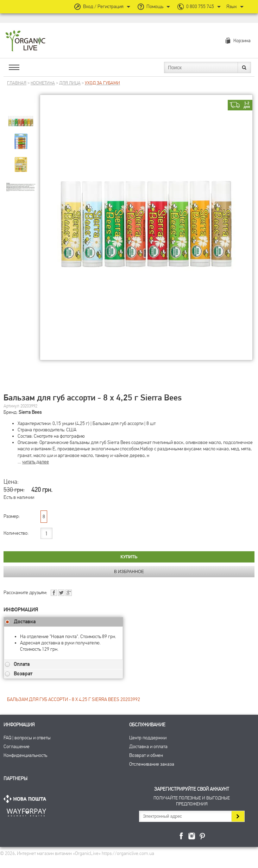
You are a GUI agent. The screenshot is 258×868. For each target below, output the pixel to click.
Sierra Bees (30, 412)
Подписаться (238, 816)
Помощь (155, 7)
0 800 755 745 (200, 7)
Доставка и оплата (148, 747)
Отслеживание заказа (152, 764)
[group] (21, 113)
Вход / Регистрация (103, 7)
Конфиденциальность (25, 755)
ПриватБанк (26, 811)
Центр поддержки (148, 738)
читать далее (36, 462)
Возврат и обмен (146, 755)
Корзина (242, 41)
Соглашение (17, 747)
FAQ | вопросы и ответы (27, 738)
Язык (232, 7)
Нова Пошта (26, 799)
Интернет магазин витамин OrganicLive (26, 41)
